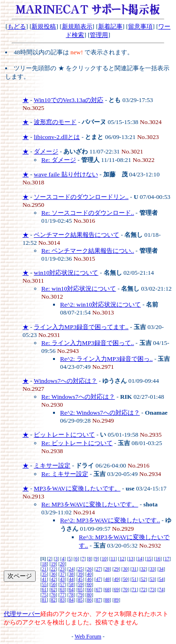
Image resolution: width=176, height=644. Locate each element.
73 (152, 589)
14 (140, 559)
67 (98, 589)
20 (62, 564)
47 (98, 579)
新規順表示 (77, 26)
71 (134, 589)
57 (62, 584)
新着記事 (110, 26)
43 (62, 579)
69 (116, 589)
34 (161, 569)
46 (89, 579)
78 (71, 595)
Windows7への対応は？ (65, 381)
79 (80, 595)
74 (161, 589)
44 (71, 579)
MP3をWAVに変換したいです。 (77, 488)
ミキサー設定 (52, 465)
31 (134, 569)
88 (107, 600)
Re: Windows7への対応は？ (78, 397)
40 (89, 574)
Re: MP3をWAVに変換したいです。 (90, 504)
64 (71, 589)
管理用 (99, 35)
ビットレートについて (64, 435)
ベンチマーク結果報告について (77, 235)
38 (71, 574)
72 (143, 589)
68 (107, 589)
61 (44, 589)
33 (152, 569)
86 (89, 600)
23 (62, 569)
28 (107, 569)
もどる (17, 26)
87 (98, 600)
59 (80, 584)
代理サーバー (22, 614)
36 (54, 574)
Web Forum (88, 637)
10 (104, 559)
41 (44, 579)
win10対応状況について (66, 273)
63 (62, 589)
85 (80, 600)
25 (80, 569)
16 (158, 559)
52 (143, 579)
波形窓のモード (55, 122)
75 (44, 595)
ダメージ (46, 151)
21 (44, 569)
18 (44, 564)
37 (62, 574)
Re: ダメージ (59, 160)
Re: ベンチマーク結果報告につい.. (88, 251)
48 (107, 579)
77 (62, 595)
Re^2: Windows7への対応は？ (100, 413)
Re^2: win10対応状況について (100, 304)
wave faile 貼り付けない (66, 174)
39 (80, 574)
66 (89, 589)
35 (44, 574)
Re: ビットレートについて (77, 443)
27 (98, 569)
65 (80, 589)
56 (54, 584)
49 (116, 579)
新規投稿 (44, 26)
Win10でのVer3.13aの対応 (69, 100)
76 (54, 595)
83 (62, 600)
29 (116, 569)
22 (54, 569)
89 (116, 600)
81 (44, 600)
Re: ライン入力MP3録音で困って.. (88, 343)
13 (131, 559)
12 (122, 559)
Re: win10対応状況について (79, 289)
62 (54, 589)
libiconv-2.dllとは (57, 137)
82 (54, 600)
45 (80, 579)
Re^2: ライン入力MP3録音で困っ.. (106, 359)
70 (125, 589)
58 (71, 584)
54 (161, 579)
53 (152, 579)
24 (71, 569)
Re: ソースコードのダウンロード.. (88, 213)
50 (125, 579)
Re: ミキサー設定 (65, 474)
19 (54, 564)
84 (71, 600)
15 (149, 559)
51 (134, 579)
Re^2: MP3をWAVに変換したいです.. (110, 520)
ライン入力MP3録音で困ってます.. (81, 327)
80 (89, 595)
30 (125, 569)
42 (54, 579)
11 (113, 559)
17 (167, 559)
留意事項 (140, 26)
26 (89, 569)
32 (143, 569)
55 (44, 584)
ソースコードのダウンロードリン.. (81, 197)
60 (89, 584)
